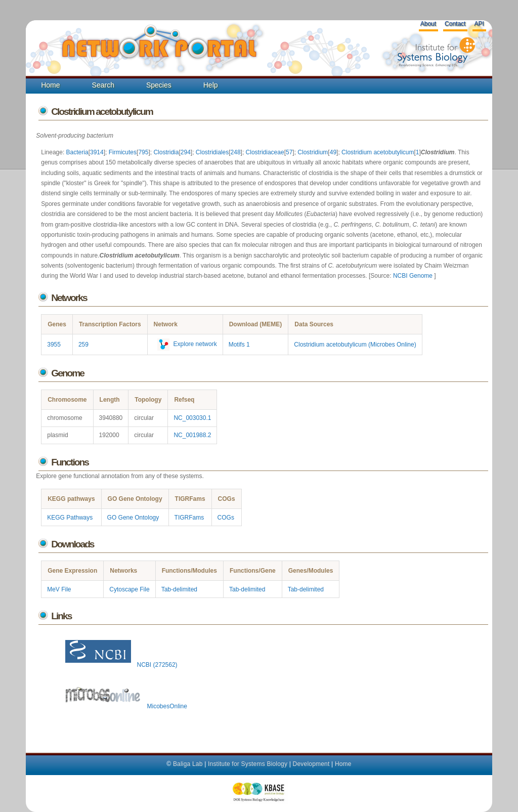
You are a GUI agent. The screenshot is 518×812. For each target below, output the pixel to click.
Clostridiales (212, 152)
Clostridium (313, 152)
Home (50, 85)
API (479, 24)
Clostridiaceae (265, 152)
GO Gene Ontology (133, 518)
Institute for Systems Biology (248, 764)
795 (143, 152)
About (428, 24)
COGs (226, 518)
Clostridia (166, 152)
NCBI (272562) (119, 665)
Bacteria (77, 152)
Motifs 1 (239, 345)
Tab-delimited (179, 589)
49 (333, 152)
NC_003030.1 (192, 418)
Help (211, 85)
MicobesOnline (124, 706)
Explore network (185, 344)
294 (186, 152)
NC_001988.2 (192, 435)
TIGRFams (189, 518)
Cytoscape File (129, 589)
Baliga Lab (188, 764)
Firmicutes (123, 152)
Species (159, 85)
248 (236, 152)
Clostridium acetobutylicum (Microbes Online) (355, 345)
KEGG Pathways (70, 518)
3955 (54, 345)
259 (83, 345)
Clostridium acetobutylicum (378, 152)
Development (311, 764)
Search (103, 85)
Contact (455, 24)
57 (289, 152)
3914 (97, 152)
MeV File (59, 589)
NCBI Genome (414, 276)
